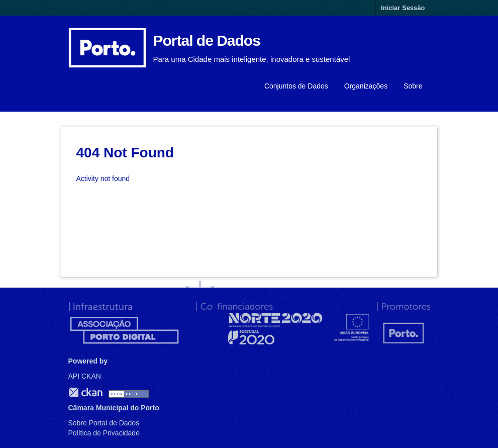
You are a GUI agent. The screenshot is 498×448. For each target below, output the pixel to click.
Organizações (366, 86)
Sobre (413, 86)
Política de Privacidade (104, 433)
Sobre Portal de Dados (104, 423)
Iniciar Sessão (403, 8)
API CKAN (85, 376)
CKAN (85, 392)
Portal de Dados (207, 40)
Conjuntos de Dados (296, 86)
